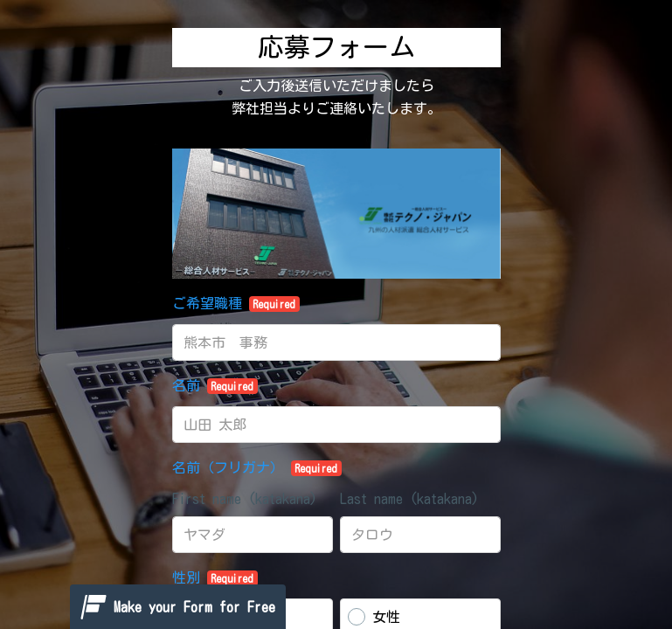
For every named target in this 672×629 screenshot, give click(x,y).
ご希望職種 (236, 304)
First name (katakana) (245, 499)
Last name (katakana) (409, 499)
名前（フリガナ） (257, 468)
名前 (215, 386)
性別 (215, 578)
